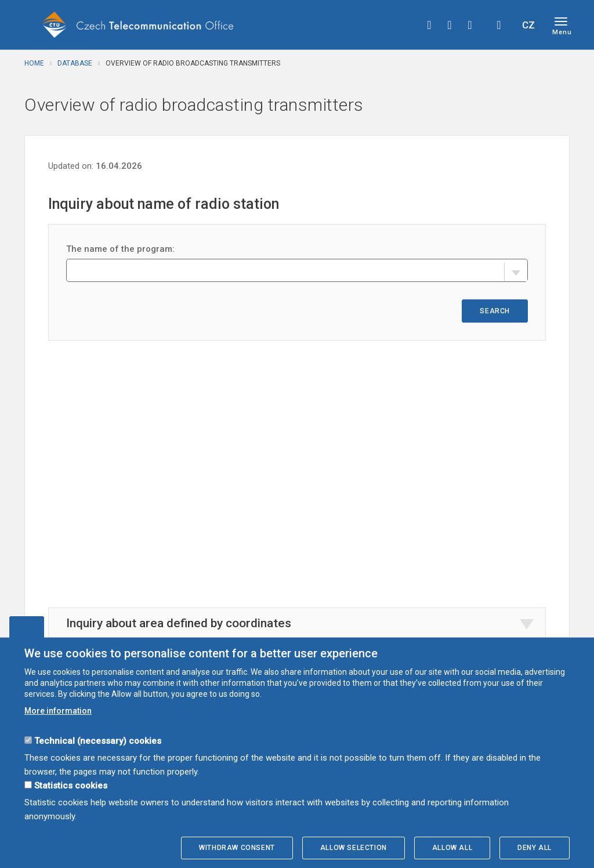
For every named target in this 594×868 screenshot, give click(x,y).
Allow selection (354, 848)
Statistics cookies (71, 786)
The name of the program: (120, 249)
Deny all (535, 848)
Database (75, 63)
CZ (528, 25)
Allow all (452, 848)
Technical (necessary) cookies (98, 741)
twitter (450, 25)
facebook (429, 25)
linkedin (470, 25)
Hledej (499, 25)
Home (34, 63)
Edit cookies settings (27, 627)
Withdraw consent (237, 848)
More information (58, 711)
